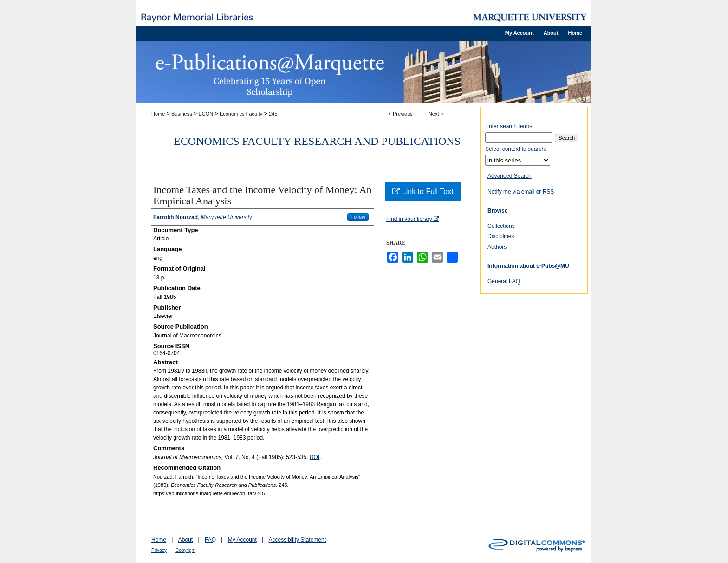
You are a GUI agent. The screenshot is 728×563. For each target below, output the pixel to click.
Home (158, 114)
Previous (403, 114)
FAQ (210, 540)
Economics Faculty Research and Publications (317, 141)
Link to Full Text (423, 191)
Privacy (159, 550)
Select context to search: (516, 149)
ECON (206, 114)
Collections (501, 226)
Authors (497, 247)
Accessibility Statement (297, 540)
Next (434, 114)
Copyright (185, 550)
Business (182, 114)
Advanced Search (510, 176)
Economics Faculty (241, 114)
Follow (358, 217)
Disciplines (501, 236)
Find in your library (413, 219)
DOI (315, 457)
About (185, 540)
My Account (242, 540)
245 (273, 114)
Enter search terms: (510, 126)
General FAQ (504, 281)
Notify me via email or (521, 192)
